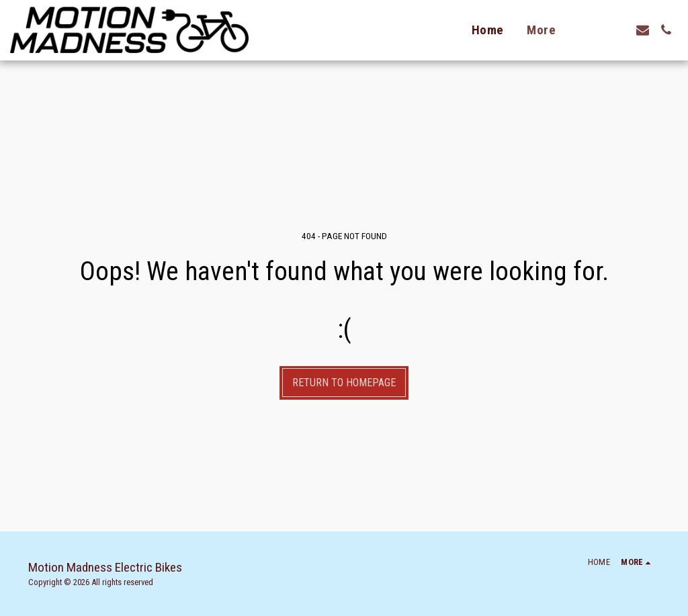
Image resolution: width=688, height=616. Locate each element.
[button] (619, 30)
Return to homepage (344, 383)
